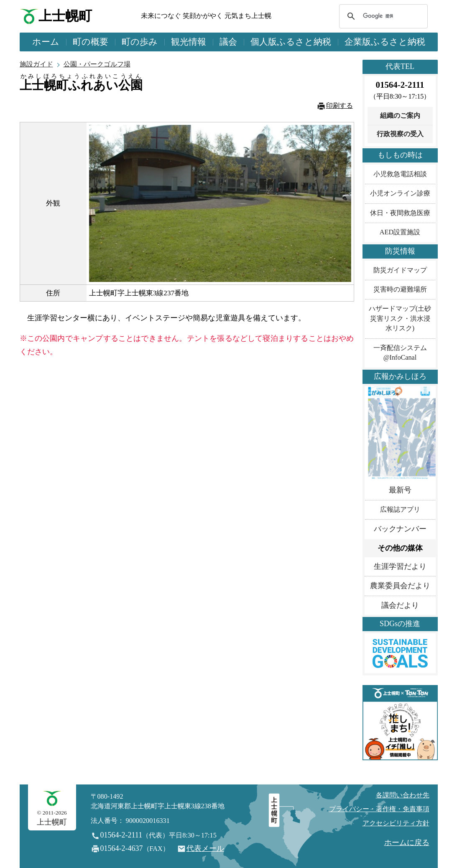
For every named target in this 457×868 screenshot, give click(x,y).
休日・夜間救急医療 (400, 213)
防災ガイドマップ (400, 270)
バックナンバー (400, 529)
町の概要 (91, 42)
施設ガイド (36, 64)
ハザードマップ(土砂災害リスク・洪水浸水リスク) (400, 319)
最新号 (400, 490)
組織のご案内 (400, 116)
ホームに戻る (407, 843)
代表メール (205, 848)
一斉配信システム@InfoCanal (400, 353)
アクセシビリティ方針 (396, 823)
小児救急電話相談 (400, 174)
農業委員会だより (400, 586)
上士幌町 (65, 16)
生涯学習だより (400, 566)
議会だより (400, 605)
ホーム (46, 42)
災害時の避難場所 (400, 289)
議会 (228, 42)
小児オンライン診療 (400, 193)
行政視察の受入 (400, 134)
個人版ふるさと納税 (291, 42)
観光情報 (189, 42)
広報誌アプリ (400, 510)
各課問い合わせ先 (403, 795)
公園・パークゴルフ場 (97, 64)
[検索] (382, 16)
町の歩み (140, 42)
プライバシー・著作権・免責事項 (379, 809)
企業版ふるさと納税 (385, 42)
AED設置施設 (400, 232)
